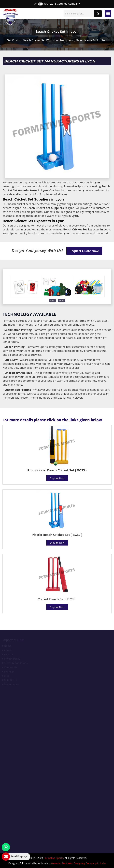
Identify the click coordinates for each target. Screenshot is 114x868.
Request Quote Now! (84, 251)
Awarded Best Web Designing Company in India (78, 863)
